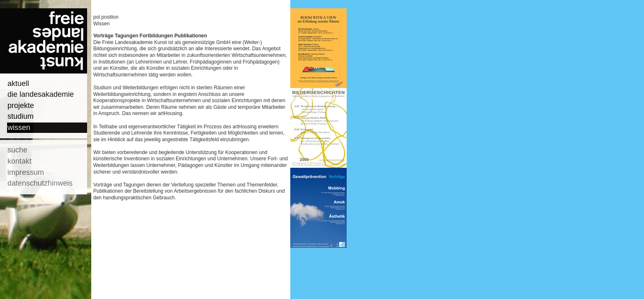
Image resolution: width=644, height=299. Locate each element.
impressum (26, 172)
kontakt (19, 161)
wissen (19, 127)
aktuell (18, 83)
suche (17, 150)
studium (21, 116)
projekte (21, 105)
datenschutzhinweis (40, 183)
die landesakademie (41, 94)
